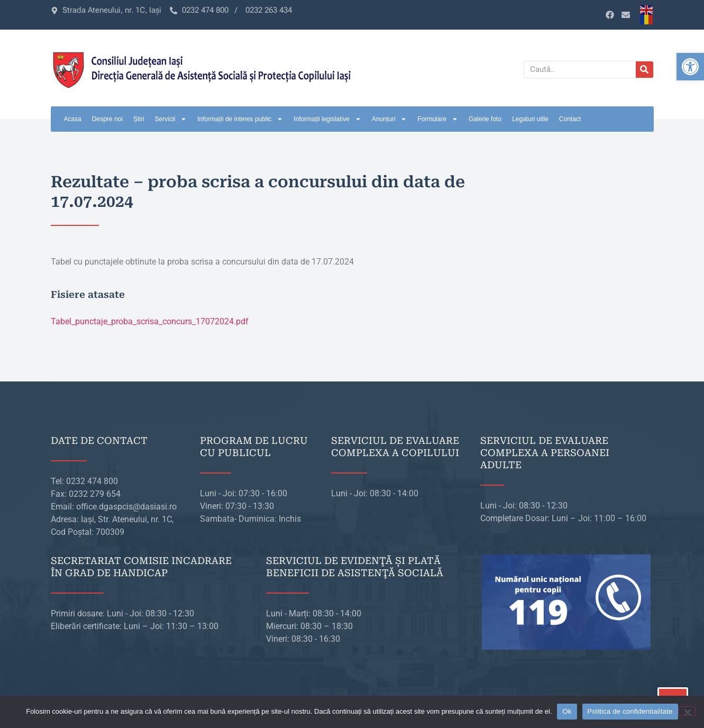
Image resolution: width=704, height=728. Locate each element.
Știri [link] (139, 119)
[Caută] (644, 70)
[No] (687, 711)
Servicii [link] (171, 119)
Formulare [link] (438, 119)
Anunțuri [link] (390, 119)
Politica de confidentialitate (630, 711)
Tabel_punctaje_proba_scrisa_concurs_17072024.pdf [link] (150, 321)
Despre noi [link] (107, 119)
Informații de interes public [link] (240, 119)
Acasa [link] (73, 119)
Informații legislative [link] (327, 119)
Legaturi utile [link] (530, 119)
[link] (690, 67)
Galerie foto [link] (485, 119)
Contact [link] (570, 119)
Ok (567, 711)
